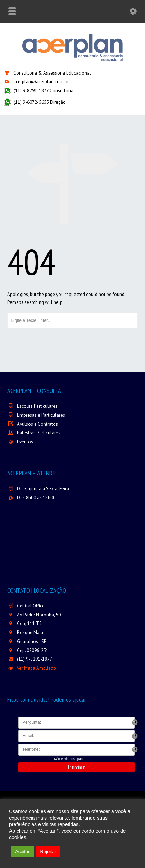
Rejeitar (48, 852)
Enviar (76, 767)
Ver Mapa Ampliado (37, 668)
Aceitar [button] (22, 852)
